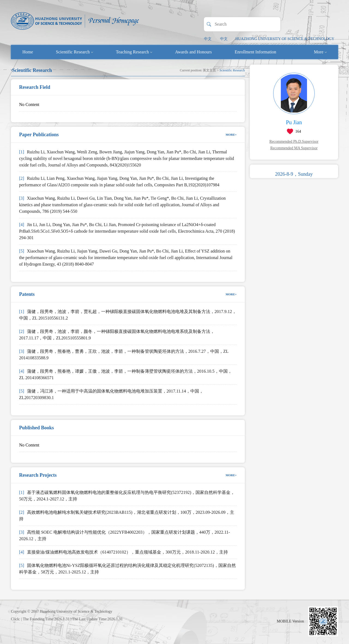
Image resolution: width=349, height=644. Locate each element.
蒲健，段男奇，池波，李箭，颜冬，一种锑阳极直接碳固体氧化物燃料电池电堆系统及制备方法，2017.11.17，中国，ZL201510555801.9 (117, 335)
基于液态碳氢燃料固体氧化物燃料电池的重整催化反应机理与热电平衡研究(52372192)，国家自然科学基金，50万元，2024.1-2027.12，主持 (127, 496)
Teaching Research (134, 52)
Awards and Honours (193, 52)
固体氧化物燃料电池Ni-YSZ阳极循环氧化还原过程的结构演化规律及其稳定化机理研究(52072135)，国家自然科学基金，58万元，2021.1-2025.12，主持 (127, 569)
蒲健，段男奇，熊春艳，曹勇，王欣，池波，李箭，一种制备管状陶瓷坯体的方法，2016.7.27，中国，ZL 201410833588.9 (124, 355)
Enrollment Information (255, 52)
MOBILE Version (290, 621)
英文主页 (209, 70)
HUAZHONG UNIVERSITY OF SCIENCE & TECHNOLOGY (285, 39)
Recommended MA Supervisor (294, 148)
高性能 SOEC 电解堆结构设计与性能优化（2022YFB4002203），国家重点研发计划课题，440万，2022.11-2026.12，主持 (124, 535)
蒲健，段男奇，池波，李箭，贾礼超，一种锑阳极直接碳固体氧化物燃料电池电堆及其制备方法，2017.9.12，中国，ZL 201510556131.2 (128, 315)
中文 (208, 39)
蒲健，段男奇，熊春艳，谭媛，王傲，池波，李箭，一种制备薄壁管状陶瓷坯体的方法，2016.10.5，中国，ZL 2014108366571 (126, 374)
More (320, 52)
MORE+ (231, 135)
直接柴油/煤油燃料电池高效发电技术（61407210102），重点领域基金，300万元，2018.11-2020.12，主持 (124, 552)
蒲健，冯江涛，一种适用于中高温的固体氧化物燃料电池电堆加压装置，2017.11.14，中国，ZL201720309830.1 (111, 394)
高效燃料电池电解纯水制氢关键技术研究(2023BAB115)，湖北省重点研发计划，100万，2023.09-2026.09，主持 (127, 516)
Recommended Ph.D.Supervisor (294, 142)
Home (28, 52)
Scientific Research (74, 52)
